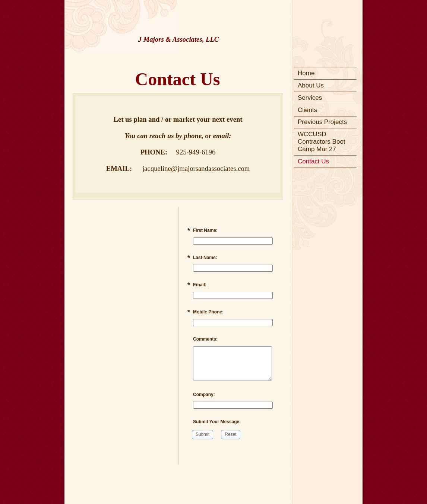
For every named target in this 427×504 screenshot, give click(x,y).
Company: (204, 395)
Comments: (205, 339)
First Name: (205, 230)
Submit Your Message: (217, 422)
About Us (311, 85)
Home (306, 73)
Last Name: (205, 258)
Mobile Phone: (208, 312)
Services (310, 98)
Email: (200, 285)
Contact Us (313, 161)
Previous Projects (322, 122)
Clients (307, 110)
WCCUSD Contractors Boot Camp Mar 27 (322, 142)
